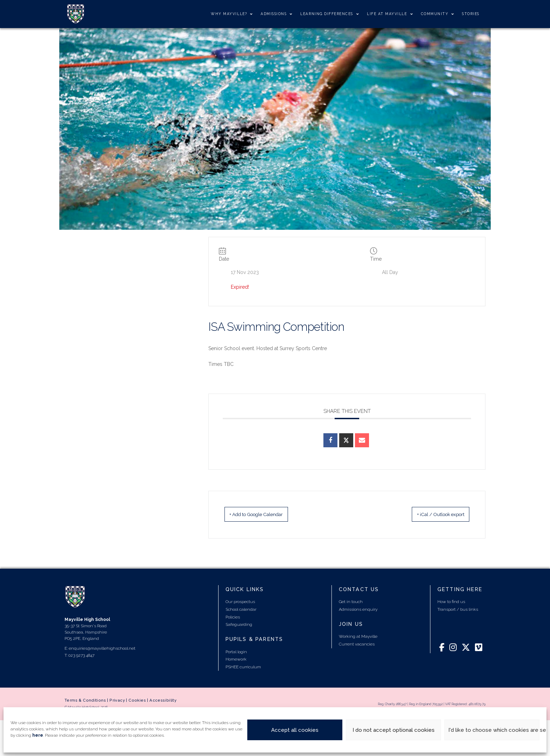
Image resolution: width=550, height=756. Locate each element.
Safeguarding (239, 625)
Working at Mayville (358, 637)
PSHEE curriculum (243, 668)
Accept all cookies (295, 730)
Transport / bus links (458, 610)
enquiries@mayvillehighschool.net (102, 649)
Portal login (236, 652)
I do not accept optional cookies (394, 730)
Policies (233, 617)
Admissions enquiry (358, 610)
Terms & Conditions (85, 701)
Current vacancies (357, 645)
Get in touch (351, 602)
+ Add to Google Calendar (268, 515)
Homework (236, 660)
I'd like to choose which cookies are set (494, 730)
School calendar (241, 610)
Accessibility (163, 701)
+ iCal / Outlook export (430, 515)
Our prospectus (240, 602)
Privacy (117, 701)
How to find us (451, 602)
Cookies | (139, 701)
